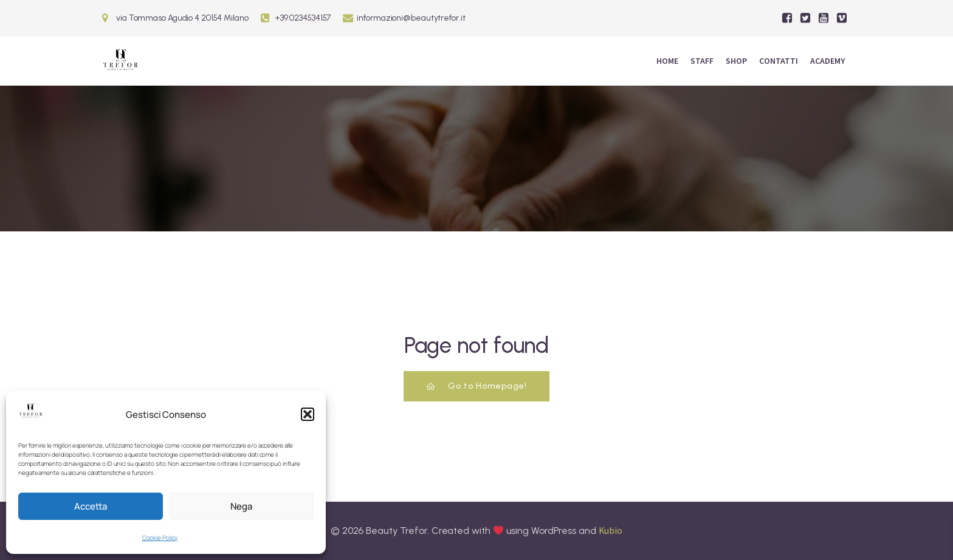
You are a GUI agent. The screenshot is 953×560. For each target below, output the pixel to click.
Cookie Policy (160, 538)
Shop (736, 61)
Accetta (91, 506)
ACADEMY (827, 61)
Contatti (779, 61)
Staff (702, 61)
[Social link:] (787, 18)
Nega (241, 506)
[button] (308, 414)
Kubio (611, 530)
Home (667, 61)
